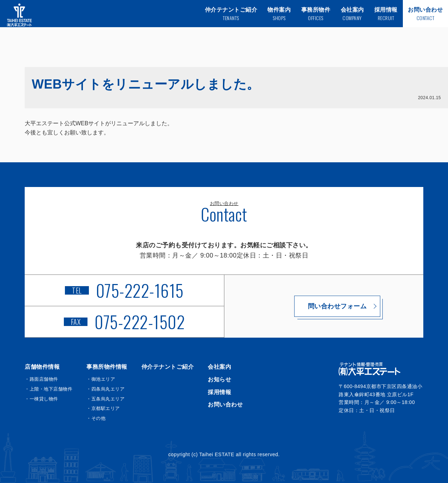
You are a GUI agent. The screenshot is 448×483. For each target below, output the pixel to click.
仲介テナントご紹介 (168, 367)
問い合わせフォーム (324, 306)
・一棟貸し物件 (41, 399)
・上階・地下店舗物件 (49, 389)
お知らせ (219, 379)
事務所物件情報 (107, 367)
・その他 (96, 418)
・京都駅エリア (103, 408)
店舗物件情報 (42, 367)
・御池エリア (101, 379)
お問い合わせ (225, 404)
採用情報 (219, 392)
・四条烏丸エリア (105, 389)
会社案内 (219, 367)
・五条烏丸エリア (105, 399)
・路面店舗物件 (41, 379)
